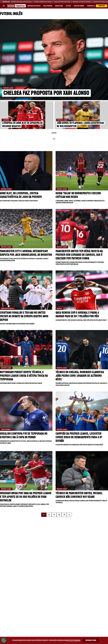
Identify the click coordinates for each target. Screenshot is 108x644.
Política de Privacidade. (74, 640)
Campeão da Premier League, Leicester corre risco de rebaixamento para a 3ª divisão (79, 437)
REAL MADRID (48, 6)
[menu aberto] (4, 6)
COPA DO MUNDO (79, 6)
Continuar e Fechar (91, 640)
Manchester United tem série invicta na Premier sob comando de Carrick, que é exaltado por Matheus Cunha (79, 255)
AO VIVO (68, 6)
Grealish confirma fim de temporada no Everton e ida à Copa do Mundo (24, 435)
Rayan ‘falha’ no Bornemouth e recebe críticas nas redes (78, 195)
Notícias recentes (34, 6)
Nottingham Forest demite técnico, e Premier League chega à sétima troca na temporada (24, 376)
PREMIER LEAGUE (93, 6)
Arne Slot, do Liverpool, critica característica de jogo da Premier (21, 195)
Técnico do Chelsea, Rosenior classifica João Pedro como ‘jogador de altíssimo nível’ (80, 376)
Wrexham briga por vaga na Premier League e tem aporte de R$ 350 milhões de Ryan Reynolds (26, 497)
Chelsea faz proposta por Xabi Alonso (46, 93)
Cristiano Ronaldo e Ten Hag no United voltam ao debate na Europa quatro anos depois (24, 316)
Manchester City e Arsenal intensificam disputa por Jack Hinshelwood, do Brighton (26, 253)
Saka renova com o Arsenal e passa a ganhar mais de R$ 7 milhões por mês (77, 314)
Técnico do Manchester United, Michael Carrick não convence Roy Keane (79, 495)
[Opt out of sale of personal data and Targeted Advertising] (4, 640)
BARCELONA (59, 6)
